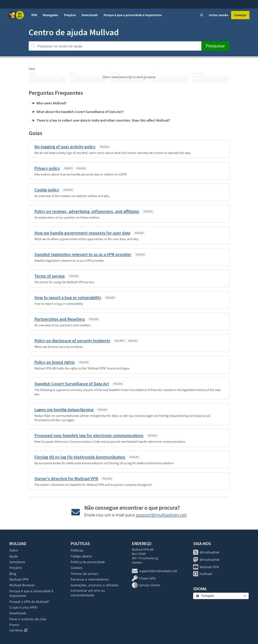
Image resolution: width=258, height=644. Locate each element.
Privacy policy (47, 168)
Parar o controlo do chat (28, 619)
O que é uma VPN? (23, 607)
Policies (104, 147)
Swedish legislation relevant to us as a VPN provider (83, 254)
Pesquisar (215, 46)
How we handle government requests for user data (82, 233)
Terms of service (50, 276)
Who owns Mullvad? (52, 103)
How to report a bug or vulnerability (68, 297)
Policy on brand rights (55, 362)
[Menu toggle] (20, 15)
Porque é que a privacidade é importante (133, 15)
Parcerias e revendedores (90, 579)
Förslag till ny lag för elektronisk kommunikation (80, 457)
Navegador (51, 15)
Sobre (14, 550)
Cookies (77, 568)
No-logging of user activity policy (65, 147)
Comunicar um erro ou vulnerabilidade (88, 593)
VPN (34, 15)
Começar (240, 15)
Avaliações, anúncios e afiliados (95, 585)
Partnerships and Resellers (60, 319)
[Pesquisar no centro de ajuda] (115, 46)
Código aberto (81, 556)
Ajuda (14, 556)
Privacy (69, 168)
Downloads (90, 15)
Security (120, 341)
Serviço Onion (146, 585)
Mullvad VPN (19, 579)
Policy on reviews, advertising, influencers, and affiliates (87, 211)
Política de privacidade (88, 562)
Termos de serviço (84, 574)
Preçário (70, 15)
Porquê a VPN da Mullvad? (29, 602)
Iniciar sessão (219, 15)
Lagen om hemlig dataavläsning (64, 410)
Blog (13, 574)
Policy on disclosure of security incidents (72, 341)
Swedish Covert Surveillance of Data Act (72, 384)
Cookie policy (47, 190)
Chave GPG (144, 578)
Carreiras (18, 630)
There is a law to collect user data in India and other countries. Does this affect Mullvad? (103, 120)
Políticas (77, 550)
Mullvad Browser (22, 585)
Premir (14, 625)
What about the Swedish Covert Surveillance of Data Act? (80, 112)
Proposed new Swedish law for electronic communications (89, 435)
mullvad (202, 574)
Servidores (17, 562)
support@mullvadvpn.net (161, 515)
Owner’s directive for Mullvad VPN (66, 479)
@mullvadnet (206, 552)
